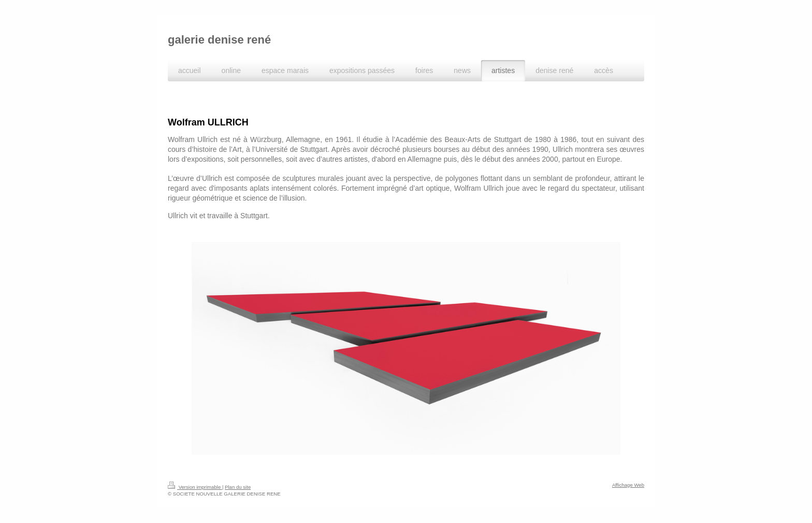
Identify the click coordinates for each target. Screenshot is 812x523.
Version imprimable (195, 487)
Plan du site (238, 487)
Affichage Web (628, 485)
